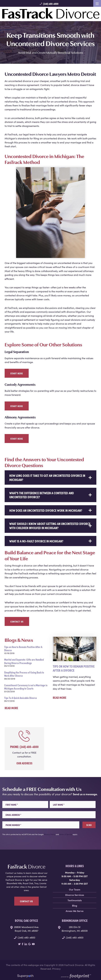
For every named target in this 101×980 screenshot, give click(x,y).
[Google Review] (29, 944)
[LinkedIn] (26, 944)
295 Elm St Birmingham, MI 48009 (75, 929)
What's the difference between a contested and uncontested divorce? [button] (42, 495)
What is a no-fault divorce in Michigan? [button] (36, 541)
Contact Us (17, 621)
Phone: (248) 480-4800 (24, 747)
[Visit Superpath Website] (25, 976)
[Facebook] (23, 944)
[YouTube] (33, 944)
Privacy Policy (50, 834)
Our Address (24, 763)
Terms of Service (66, 834)
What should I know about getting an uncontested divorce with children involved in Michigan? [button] (50, 526)
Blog (75, 905)
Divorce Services (75, 895)
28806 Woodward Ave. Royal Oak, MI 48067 (26, 929)
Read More (11, 708)
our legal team (27, 134)
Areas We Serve (75, 911)
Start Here (17, 373)
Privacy (56, 969)
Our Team (75, 889)
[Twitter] (19, 944)
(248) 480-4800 (49, 4)
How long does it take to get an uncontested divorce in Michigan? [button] (47, 477)
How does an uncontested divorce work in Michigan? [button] (46, 510)
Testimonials (75, 900)
